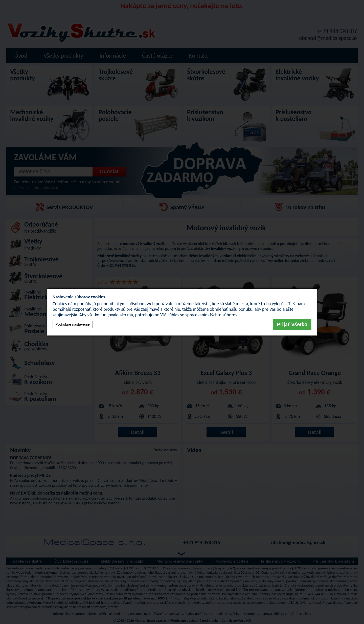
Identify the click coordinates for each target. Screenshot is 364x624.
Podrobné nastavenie (73, 324)
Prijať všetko (292, 324)
